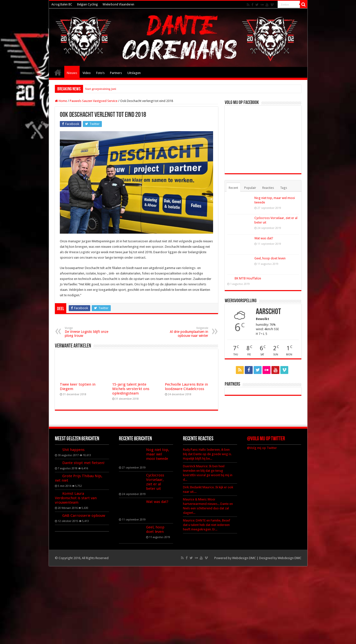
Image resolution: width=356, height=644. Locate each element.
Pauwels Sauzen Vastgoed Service (94, 101)
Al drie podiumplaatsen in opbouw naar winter (183, 332)
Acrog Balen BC (62, 4)
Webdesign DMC (244, 558)
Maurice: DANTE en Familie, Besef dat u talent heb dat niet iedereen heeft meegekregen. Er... (207, 525)
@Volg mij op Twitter (266, 439)
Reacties (268, 188)
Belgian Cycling (87, 4)
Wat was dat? (264, 238)
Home (58, 72)
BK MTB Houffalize (248, 278)
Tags (284, 188)
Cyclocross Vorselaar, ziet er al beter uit (155, 482)
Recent (233, 188)
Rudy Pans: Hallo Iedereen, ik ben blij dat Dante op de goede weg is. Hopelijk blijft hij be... (207, 454)
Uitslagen (134, 73)
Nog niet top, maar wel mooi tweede (158, 454)
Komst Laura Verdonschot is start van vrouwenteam (76, 498)
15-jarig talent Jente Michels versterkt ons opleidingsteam (131, 389)
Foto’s (100, 73)
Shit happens (73, 450)
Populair (250, 188)
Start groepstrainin (97, 89)
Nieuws (72, 73)
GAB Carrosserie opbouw (84, 516)
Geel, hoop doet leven (270, 258)
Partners (116, 73)
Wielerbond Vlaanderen (118, 4)
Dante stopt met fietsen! (83, 463)
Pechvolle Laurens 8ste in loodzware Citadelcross (186, 387)
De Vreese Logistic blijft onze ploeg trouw (90, 332)
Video (87, 73)
